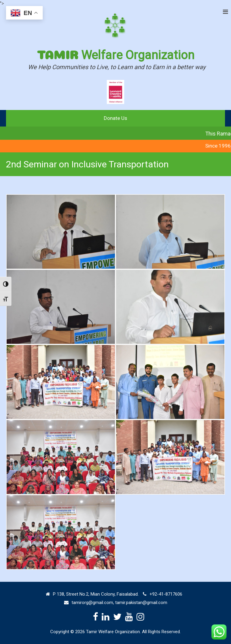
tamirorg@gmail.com (92, 603)
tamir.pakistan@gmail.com (141, 603)
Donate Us (115, 118)
